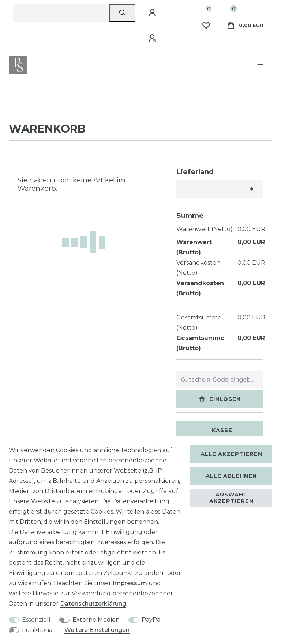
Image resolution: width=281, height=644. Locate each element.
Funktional (38, 630)
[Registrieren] (153, 38)
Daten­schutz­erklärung (93, 604)
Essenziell (36, 620)
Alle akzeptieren (231, 454)
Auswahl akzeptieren (231, 498)
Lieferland (195, 172)
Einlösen (220, 399)
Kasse (222, 430)
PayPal (152, 620)
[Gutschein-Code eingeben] (220, 379)
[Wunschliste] (206, 26)
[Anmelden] (153, 13)
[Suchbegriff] (61, 13)
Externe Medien (96, 620)
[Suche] (122, 13)
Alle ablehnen (231, 476)
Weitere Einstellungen (97, 630)
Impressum (130, 583)
